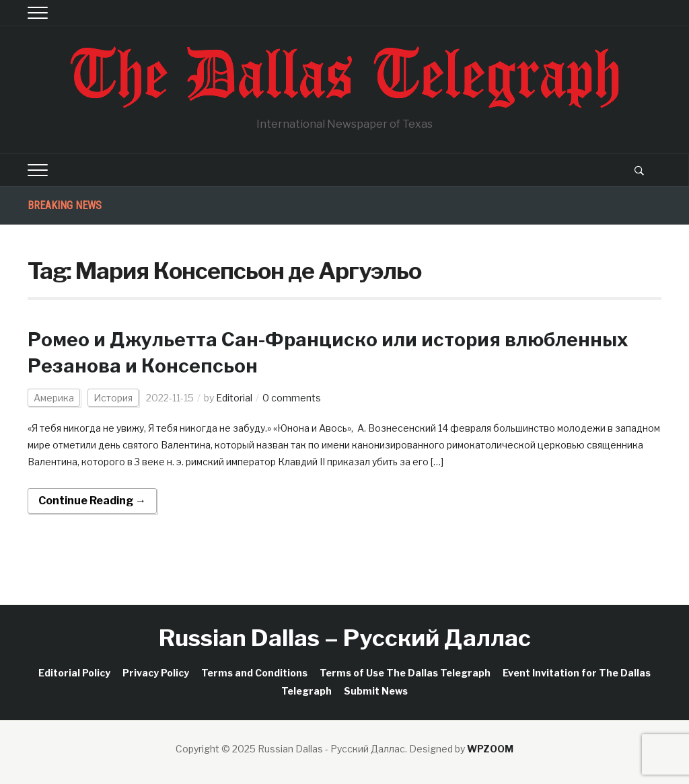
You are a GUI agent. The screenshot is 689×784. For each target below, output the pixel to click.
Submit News (376, 691)
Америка (54, 398)
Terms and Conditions (254, 673)
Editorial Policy (74, 673)
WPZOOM (490, 749)
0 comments (292, 398)
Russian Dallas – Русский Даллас (345, 638)
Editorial (234, 398)
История (113, 398)
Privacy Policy (156, 673)
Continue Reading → (92, 501)
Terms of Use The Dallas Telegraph (405, 673)
